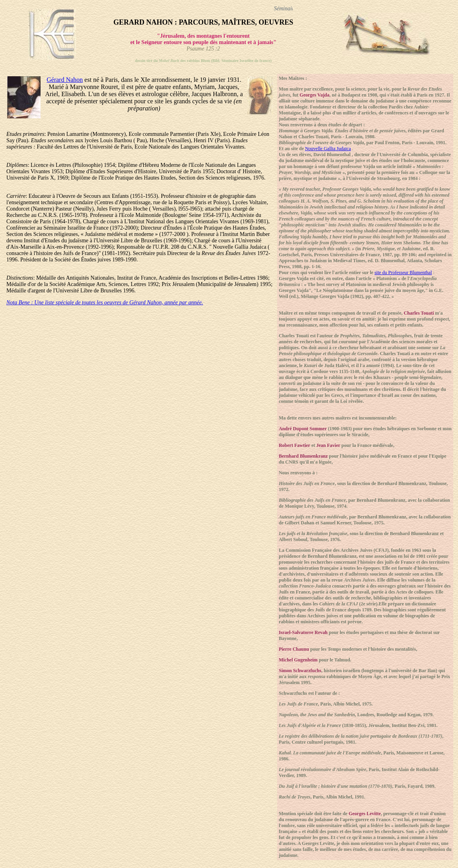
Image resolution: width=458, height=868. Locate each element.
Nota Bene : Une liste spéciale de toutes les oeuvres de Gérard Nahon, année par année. (105, 303)
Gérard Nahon (65, 80)
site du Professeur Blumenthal (403, 273)
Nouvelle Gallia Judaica (328, 149)
